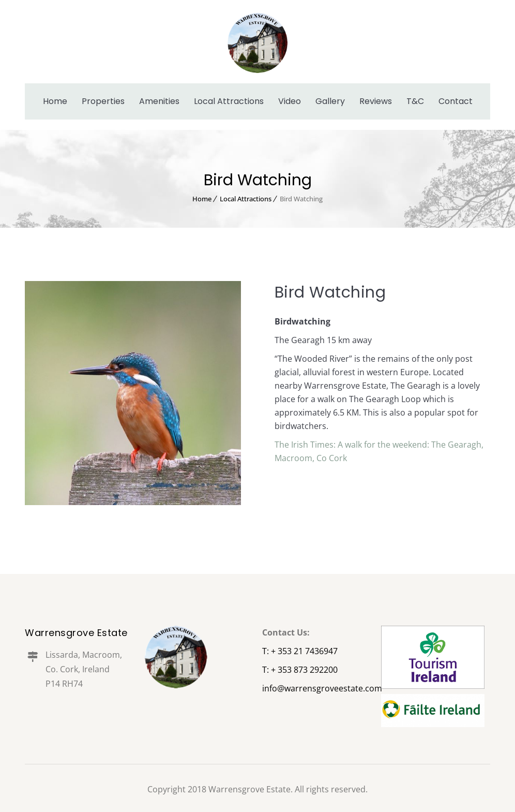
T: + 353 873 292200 (300, 670)
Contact (456, 101)
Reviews (376, 101)
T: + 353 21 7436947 (300, 651)
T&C (415, 101)
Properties (103, 101)
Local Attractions (229, 101)
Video (290, 101)
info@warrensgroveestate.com (322, 688)
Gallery (330, 101)
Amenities (159, 101)
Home (55, 101)
